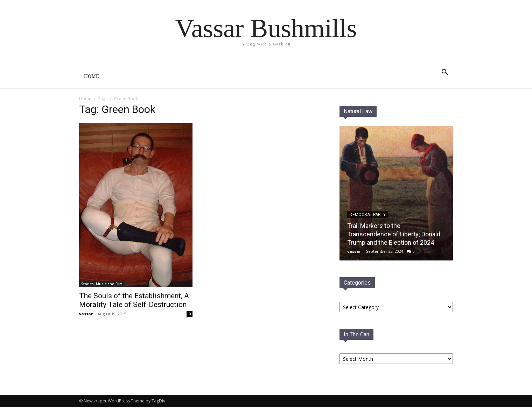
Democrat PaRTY (368, 215)
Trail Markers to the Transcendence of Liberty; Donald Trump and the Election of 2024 (394, 235)
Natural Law (358, 112)
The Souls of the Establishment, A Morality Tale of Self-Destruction (134, 301)
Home (91, 76)
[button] (444, 73)
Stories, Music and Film (102, 285)
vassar (86, 314)
